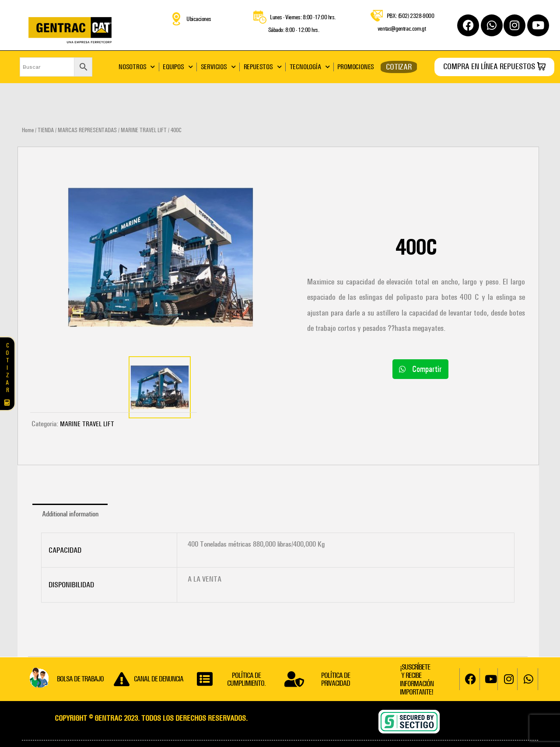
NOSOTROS (137, 67)
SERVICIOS (218, 67)
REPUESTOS (263, 67)
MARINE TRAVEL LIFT (144, 130)
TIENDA (46, 130)
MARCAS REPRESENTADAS (87, 130)
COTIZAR (399, 67)
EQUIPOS (178, 67)
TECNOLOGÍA (310, 67)
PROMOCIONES (356, 67)
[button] (420, 369)
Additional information (70, 514)
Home (28, 130)
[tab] (70, 514)
